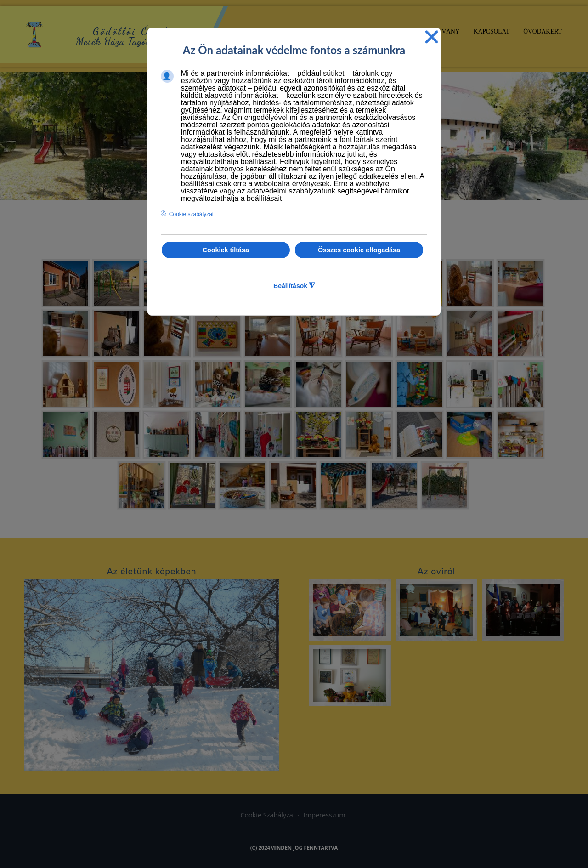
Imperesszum (325, 815)
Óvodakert (543, 31)
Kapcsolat (492, 31)
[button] (580, 188)
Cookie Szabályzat (268, 815)
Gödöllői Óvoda (133, 31)
